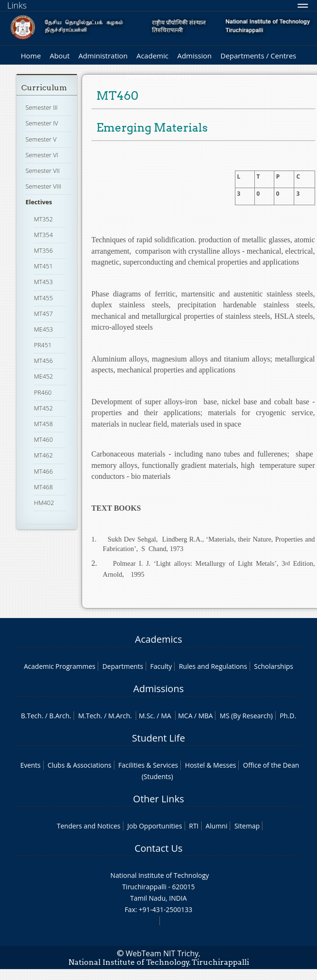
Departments (123, 666)
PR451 (43, 345)
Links (17, 5)
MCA (185, 716)
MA (166, 716)
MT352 (44, 219)
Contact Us (158, 848)
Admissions (158, 689)
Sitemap (247, 826)
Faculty (161, 666)
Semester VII (43, 171)
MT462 (44, 455)
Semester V (41, 139)
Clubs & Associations (79, 765)
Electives (39, 202)
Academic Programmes (60, 666)
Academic (152, 56)
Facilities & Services (148, 765)
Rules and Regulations (213, 666)
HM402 (44, 503)
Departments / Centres (259, 56)
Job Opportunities (154, 826)
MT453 (44, 282)
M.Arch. (120, 716)
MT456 (44, 361)
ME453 (44, 329)
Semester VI (42, 155)
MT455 (44, 298)
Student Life (158, 738)
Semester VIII (43, 186)
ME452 (44, 376)
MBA (206, 716)
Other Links (158, 799)
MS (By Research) (246, 716)
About (60, 56)
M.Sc (146, 716)
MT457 (44, 314)
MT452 (44, 408)
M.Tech (89, 716)
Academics (158, 639)
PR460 (43, 392)
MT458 (44, 424)
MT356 (44, 250)
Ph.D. (288, 716)
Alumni (216, 826)
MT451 (44, 266)
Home (31, 56)
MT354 (44, 235)
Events (31, 765)
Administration (103, 56)
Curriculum (44, 88)
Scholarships (273, 666)
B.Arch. (60, 716)
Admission (194, 56)
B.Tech (31, 716)
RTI (194, 826)
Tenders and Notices (89, 826)
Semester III (42, 107)
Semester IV (42, 123)
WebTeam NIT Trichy (162, 953)
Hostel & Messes (211, 765)
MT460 (44, 439)
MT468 (44, 487)
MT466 (44, 471)
